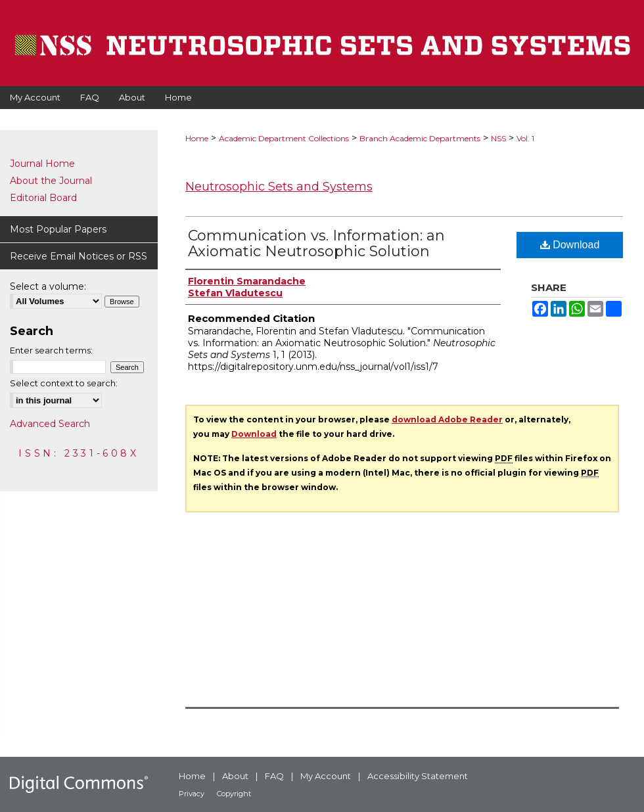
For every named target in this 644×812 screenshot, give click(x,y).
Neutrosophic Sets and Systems (279, 187)
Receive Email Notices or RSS (79, 256)
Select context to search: (64, 383)
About (235, 776)
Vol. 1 (525, 138)
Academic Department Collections (284, 138)
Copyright (234, 794)
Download (570, 245)
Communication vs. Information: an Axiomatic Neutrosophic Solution (316, 243)
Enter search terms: (51, 350)
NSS (498, 138)
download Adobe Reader (447, 419)
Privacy (192, 794)
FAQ (274, 776)
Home (197, 138)
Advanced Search (50, 424)
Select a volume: (48, 286)
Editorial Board (43, 198)
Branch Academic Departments (420, 138)
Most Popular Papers (58, 229)
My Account (326, 776)
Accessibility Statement (418, 776)
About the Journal (51, 181)
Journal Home (42, 164)
